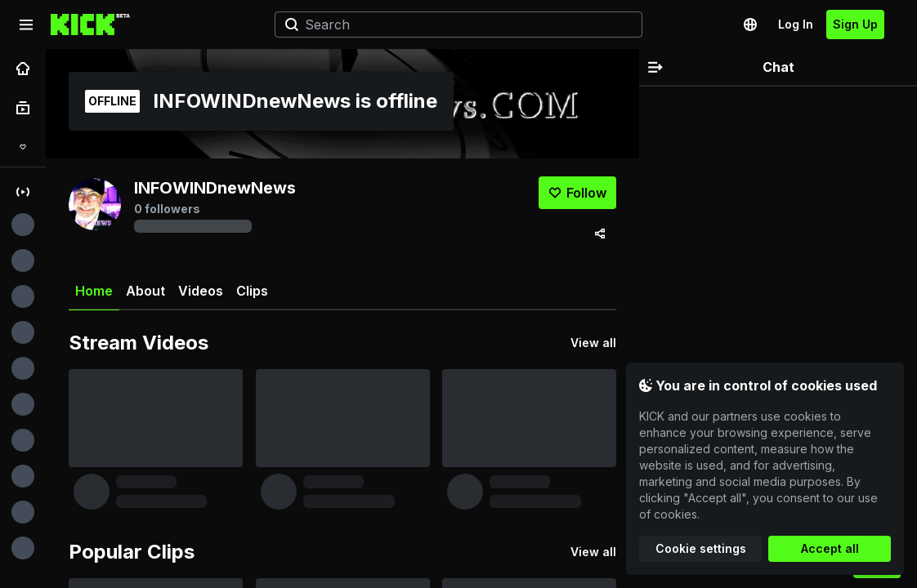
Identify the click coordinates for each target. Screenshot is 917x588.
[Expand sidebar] (26, 24)
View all (593, 343)
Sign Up (855, 24)
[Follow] (577, 193)
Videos (201, 291)
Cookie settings (701, 548)
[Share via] (600, 234)
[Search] (452, 24)
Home (94, 297)
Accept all (830, 548)
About (145, 291)
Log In (796, 24)
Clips (252, 291)
